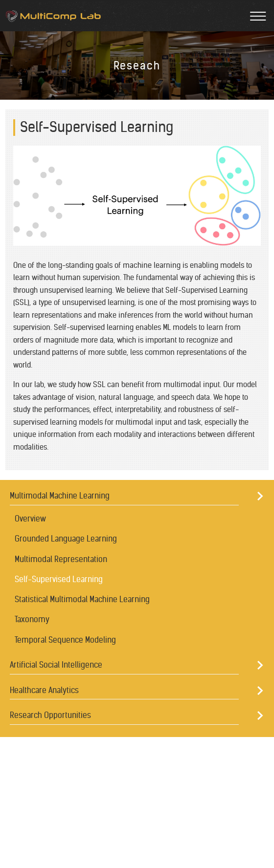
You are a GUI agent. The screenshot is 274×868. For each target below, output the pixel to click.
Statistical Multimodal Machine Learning (82, 599)
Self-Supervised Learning (59, 579)
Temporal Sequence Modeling (65, 640)
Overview (30, 519)
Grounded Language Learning (66, 539)
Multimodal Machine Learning (60, 496)
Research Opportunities (50, 715)
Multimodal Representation (61, 559)
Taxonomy (32, 619)
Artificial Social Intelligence (56, 665)
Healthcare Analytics (44, 690)
